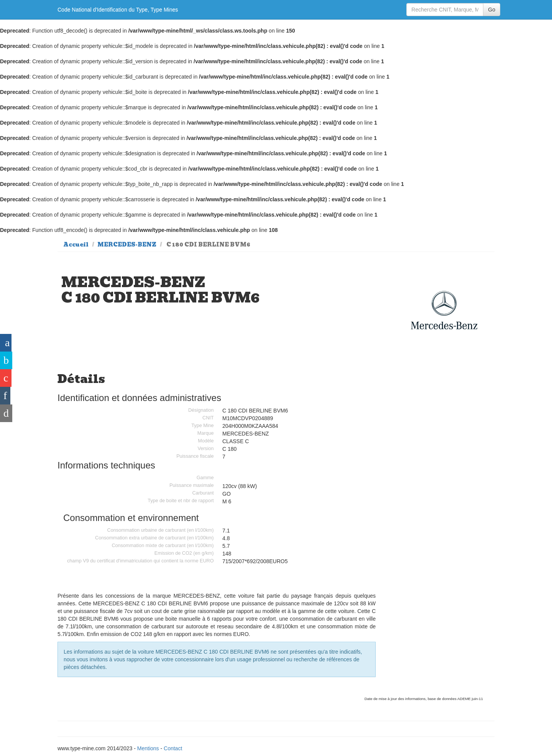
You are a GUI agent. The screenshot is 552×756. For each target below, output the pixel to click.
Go (492, 10)
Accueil (76, 245)
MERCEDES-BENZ (127, 245)
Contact (173, 748)
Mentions (148, 748)
